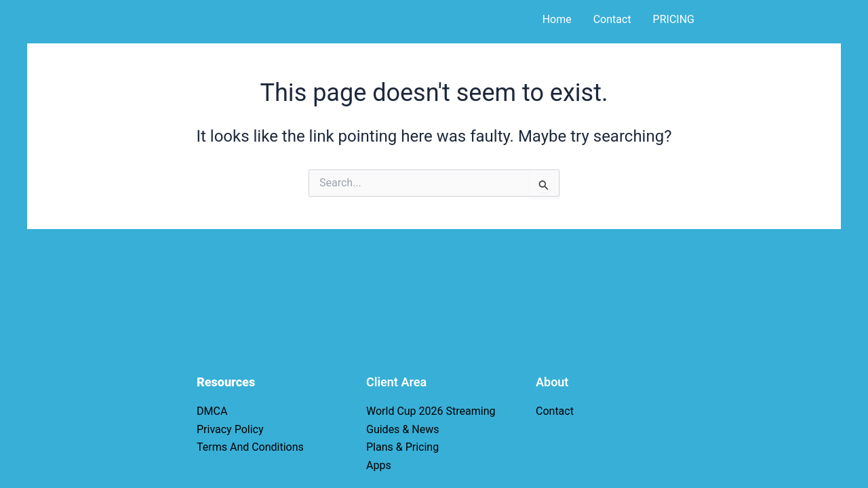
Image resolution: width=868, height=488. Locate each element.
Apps (379, 465)
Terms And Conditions (250, 447)
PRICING (674, 19)
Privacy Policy (230, 429)
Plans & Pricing (402, 447)
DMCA (212, 411)
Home (557, 19)
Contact (612, 19)
